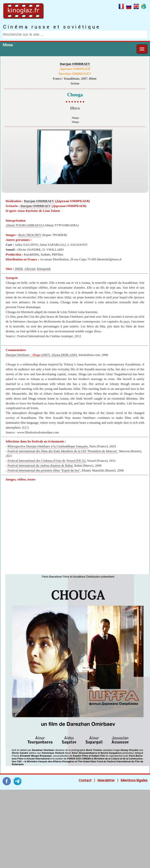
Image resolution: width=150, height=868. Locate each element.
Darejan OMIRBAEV (75, 64)
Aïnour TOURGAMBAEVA (24, 225)
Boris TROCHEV (30, 235)
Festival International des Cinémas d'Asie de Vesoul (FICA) (46, 461)
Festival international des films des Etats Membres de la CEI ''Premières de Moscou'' (62, 451)
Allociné (30, 269)
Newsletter (106, 780)
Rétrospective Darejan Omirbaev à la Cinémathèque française (48, 446)
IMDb (19, 269)
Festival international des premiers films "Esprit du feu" (44, 470)
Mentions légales (134, 780)
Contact (85, 780)
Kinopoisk (44, 269)
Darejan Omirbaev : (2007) (28, 355)
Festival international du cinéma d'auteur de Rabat (40, 466)
